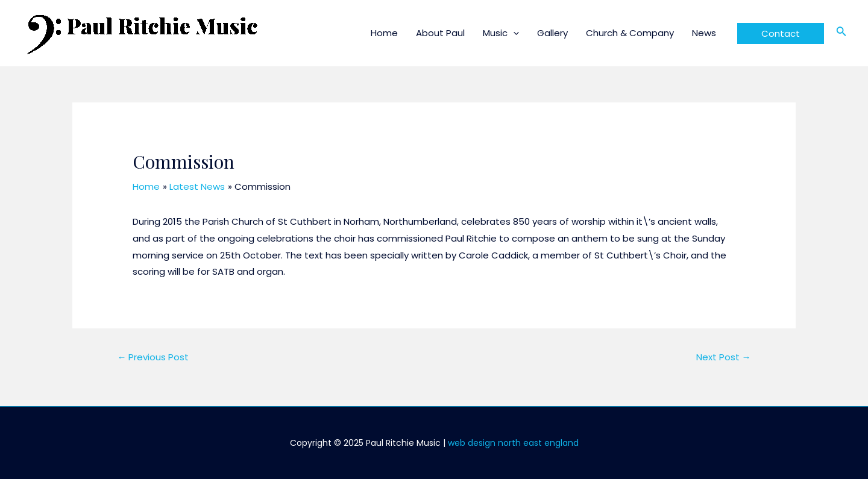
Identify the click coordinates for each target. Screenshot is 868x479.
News (704, 33)
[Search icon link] (841, 33)
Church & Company (630, 33)
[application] (513, 33)
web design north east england (513, 443)
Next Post (724, 357)
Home (384, 33)
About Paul (440, 33)
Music (501, 33)
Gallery (552, 33)
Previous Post (153, 357)
